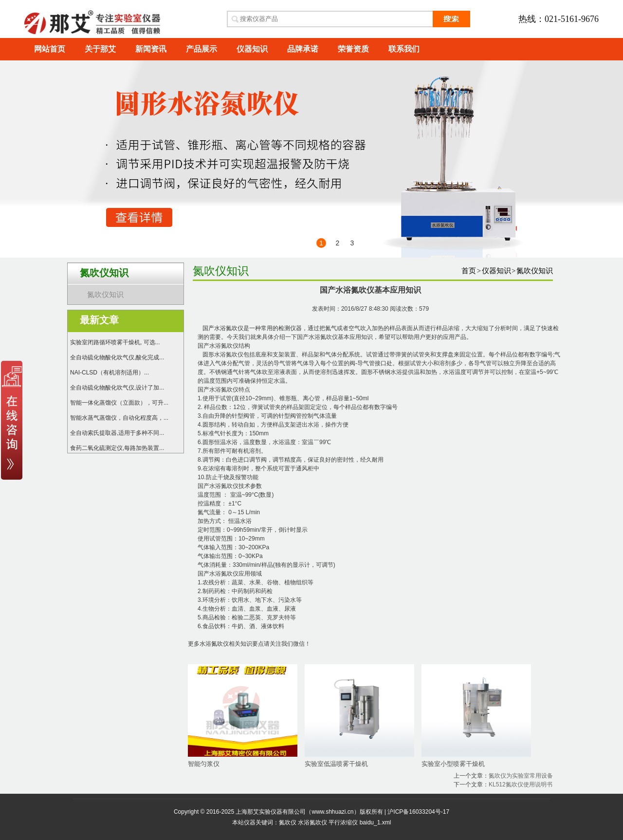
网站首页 (50, 49)
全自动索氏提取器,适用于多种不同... (117, 433)
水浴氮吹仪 (214, 644)
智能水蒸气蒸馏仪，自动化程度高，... (119, 418)
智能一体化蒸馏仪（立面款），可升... (119, 403)
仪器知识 (252, 49)
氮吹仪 (288, 822)
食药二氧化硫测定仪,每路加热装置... (117, 448)
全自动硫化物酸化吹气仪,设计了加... (117, 388)
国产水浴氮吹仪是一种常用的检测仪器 (252, 328)
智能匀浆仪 (204, 764)
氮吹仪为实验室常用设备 (521, 776)
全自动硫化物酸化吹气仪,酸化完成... (117, 357)
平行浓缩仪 (343, 822)
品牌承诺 (303, 49)
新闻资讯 (151, 49)
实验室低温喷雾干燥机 (336, 764)
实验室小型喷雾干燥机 (453, 764)
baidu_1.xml (376, 822)
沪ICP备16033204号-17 (418, 812)
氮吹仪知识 (105, 295)
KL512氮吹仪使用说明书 (521, 784)
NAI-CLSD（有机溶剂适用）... (110, 373)
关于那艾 (100, 49)
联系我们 (404, 49)
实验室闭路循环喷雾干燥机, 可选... (115, 342)
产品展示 (202, 49)
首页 (469, 271)
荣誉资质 (353, 49)
